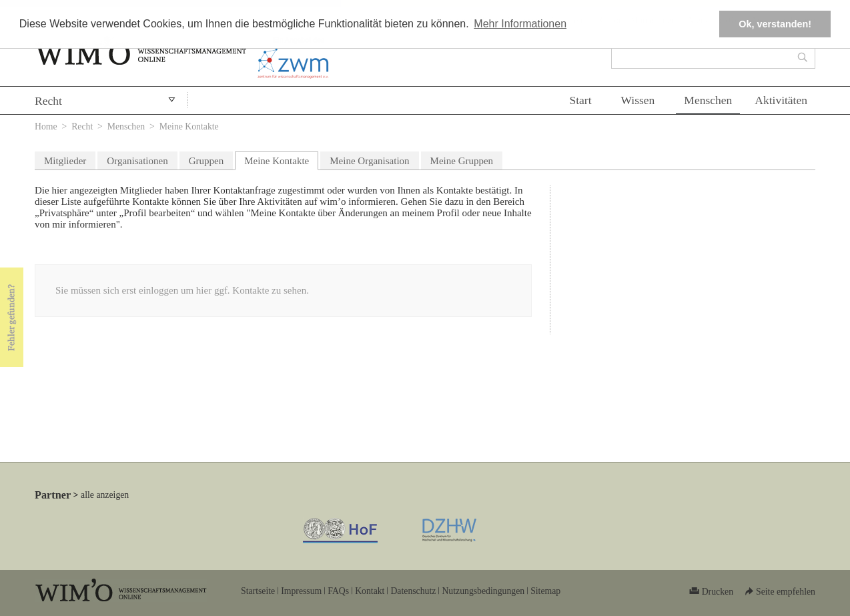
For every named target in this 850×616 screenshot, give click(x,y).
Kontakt (370, 591)
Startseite (258, 591)
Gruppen (206, 161)
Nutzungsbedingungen (483, 591)
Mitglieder (65, 161)
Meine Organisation (369, 161)
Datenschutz (413, 591)
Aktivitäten (781, 100)
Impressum (301, 591)
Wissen (638, 100)
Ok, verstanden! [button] (775, 24)
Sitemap (545, 591)
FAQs (338, 591)
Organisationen (137, 161)
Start (580, 100)
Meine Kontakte (281, 159)
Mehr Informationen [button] (520, 24)
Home (46, 126)
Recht (48, 101)
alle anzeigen (105, 495)
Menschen (708, 100)
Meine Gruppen (462, 161)
